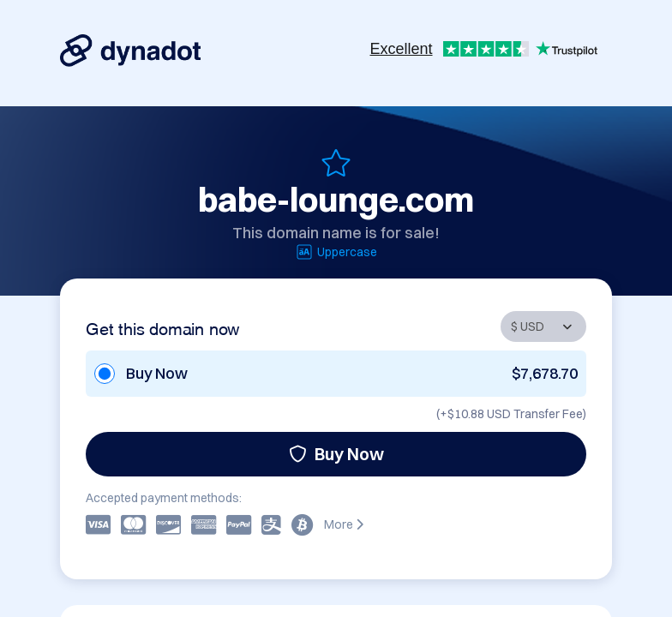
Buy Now (336, 454)
